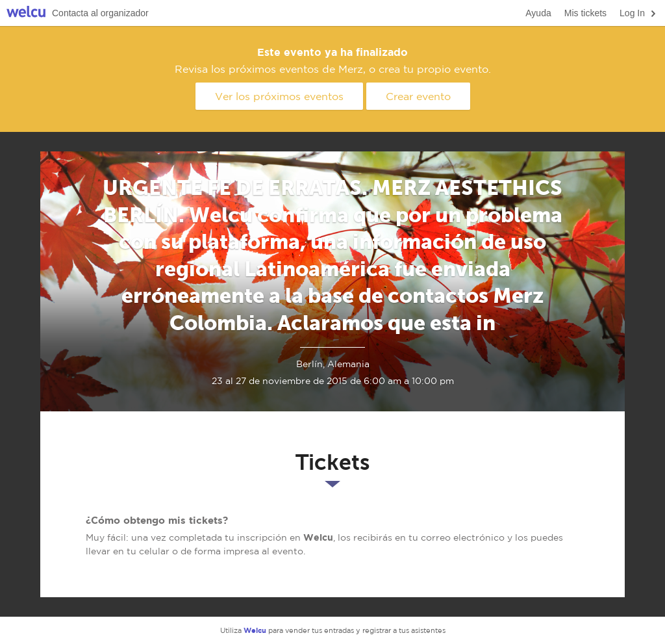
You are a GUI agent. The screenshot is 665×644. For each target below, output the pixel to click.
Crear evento (418, 96)
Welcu (26, 13)
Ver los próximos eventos (279, 96)
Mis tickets (585, 13)
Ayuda (538, 13)
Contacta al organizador (100, 13)
